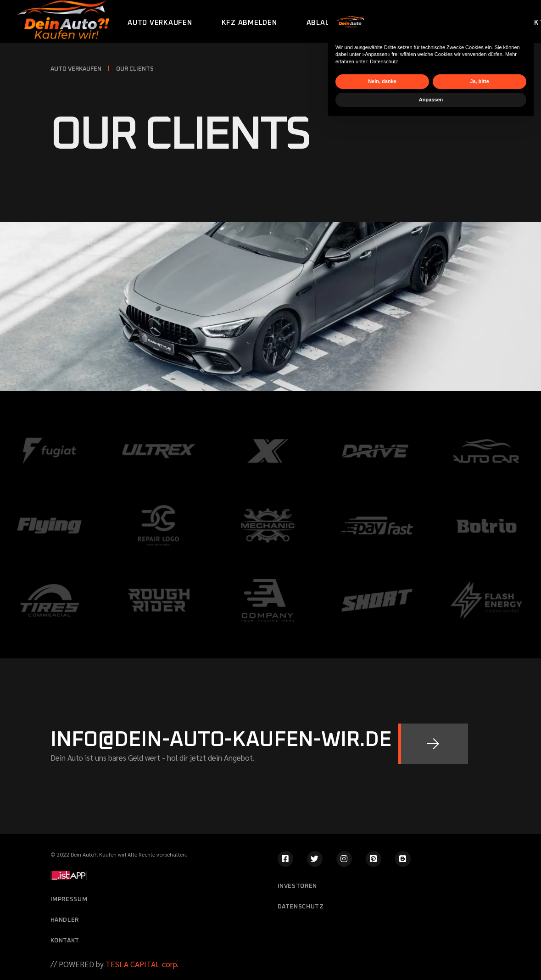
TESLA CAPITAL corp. (141, 964)
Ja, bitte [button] (480, 938)
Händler (65, 920)
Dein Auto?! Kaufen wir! (98, 854)
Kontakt (65, 941)
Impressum (69, 899)
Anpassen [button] (431, 956)
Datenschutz (384, 918)
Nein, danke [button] (382, 938)
